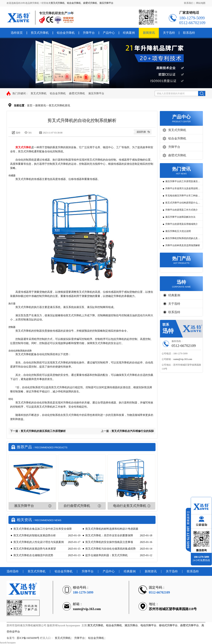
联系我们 (189, 3)
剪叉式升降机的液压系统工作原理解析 (43, 431)
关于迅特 (169, 33)
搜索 (202, 93)
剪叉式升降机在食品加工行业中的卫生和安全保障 (43, 529)
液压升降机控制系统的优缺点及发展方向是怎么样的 (183, 239)
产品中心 (109, 33)
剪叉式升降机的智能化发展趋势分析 (35, 535)
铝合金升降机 (66, 33)
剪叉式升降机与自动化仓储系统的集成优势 (110, 549)
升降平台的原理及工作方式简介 (182, 210)
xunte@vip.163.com (183, 359)
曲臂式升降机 (77, 93)
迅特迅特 (13, 571)
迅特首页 (17, 33)
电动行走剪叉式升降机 (130, 506)
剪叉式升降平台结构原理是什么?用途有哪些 (182, 204)
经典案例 (129, 33)
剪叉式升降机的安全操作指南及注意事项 (109, 542)
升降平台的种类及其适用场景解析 (183, 245)
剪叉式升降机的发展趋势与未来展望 (35, 549)
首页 (30, 105)
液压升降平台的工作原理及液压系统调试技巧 (183, 183)
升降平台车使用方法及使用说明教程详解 (183, 190)
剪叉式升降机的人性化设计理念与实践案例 (39, 542)
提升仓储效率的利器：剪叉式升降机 (106, 555)
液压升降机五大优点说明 (178, 231)
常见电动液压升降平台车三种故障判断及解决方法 (183, 197)
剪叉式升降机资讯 (59, 105)
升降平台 (89, 33)
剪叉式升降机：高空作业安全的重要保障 (109, 535)
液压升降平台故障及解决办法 (180, 217)
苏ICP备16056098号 (28, 638)
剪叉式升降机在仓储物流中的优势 (33, 555)
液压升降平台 (96, 93)
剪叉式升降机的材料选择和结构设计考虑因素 (112, 529)
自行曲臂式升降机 (77, 506)
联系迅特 (189, 33)
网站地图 (201, 3)
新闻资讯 (149, 33)
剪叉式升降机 (40, 33)
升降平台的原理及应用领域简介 (182, 224)
